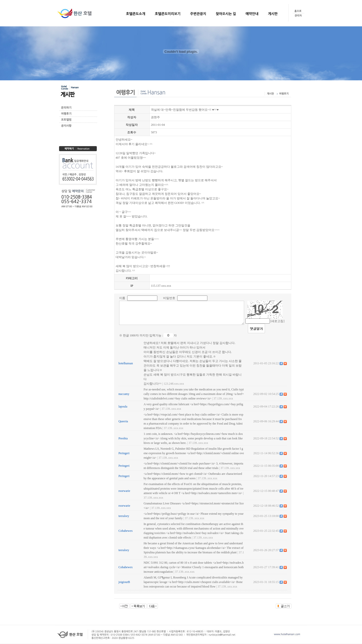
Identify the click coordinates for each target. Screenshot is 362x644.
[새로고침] (278, 321)
